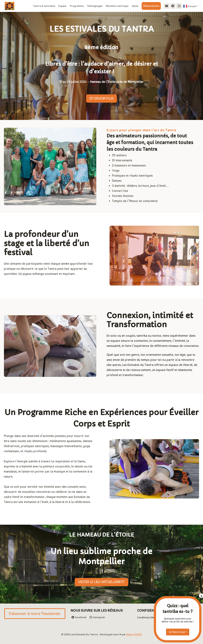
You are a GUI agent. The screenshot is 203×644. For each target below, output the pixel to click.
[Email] (167, 6)
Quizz (135, 6)
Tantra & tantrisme (44, 6)
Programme (77, 6)
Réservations (151, 6)
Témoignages (95, 6)
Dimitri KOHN (134, 634)
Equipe (62, 6)
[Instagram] (179, 6)
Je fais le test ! (178, 632)
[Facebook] (173, 6)
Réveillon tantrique (117, 6)
